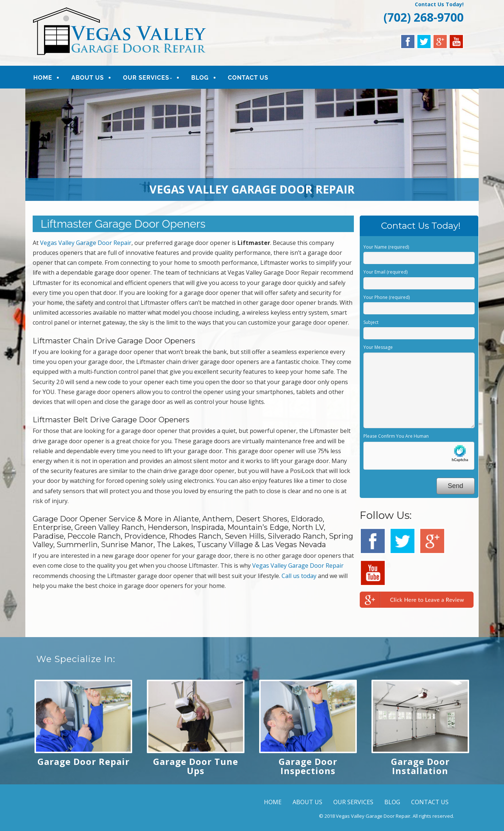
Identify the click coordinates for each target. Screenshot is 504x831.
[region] (252, 145)
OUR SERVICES (146, 78)
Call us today (299, 576)
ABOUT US (88, 78)
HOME (43, 78)
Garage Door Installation (420, 766)
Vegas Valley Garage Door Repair (86, 243)
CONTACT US (248, 78)
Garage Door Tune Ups (196, 766)
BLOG (200, 78)
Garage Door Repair (84, 761)
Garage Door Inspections (308, 766)
